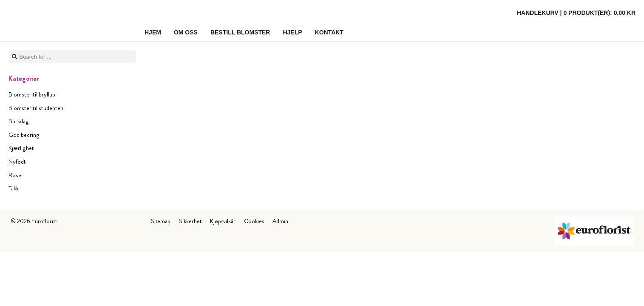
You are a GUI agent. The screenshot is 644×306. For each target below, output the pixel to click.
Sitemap (161, 221)
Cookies (254, 221)
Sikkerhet (190, 221)
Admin (280, 221)
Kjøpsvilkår (223, 221)
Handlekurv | (576, 13)
